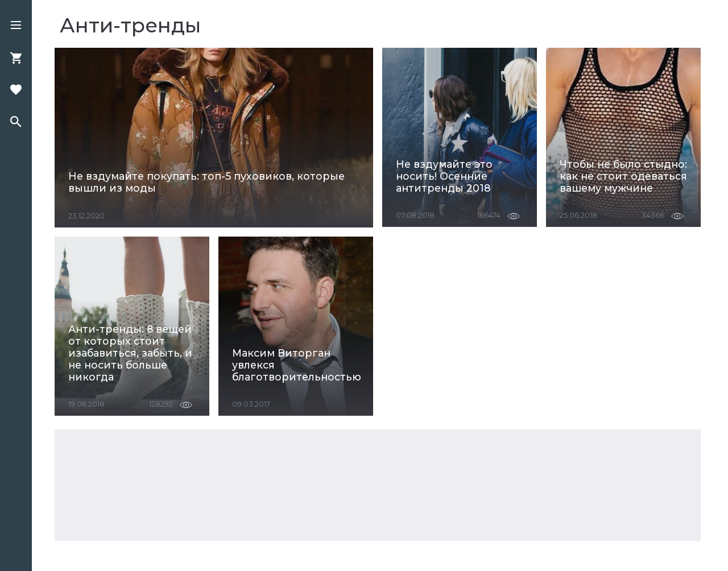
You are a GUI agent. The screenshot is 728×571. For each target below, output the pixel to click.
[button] (16, 26)
